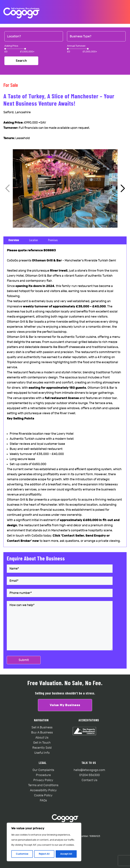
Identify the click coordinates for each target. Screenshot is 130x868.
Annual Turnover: (77, 46)
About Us (42, 738)
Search (21, 61)
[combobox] (34, 37)
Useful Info (42, 753)
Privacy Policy (43, 780)
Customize (22, 854)
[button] (123, 189)
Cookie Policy (43, 795)
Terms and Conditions (43, 785)
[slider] (5, 49)
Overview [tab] (14, 240)
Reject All (44, 854)
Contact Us (89, 780)
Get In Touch (42, 743)
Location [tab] (34, 240)
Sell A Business (42, 727)
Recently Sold (42, 748)
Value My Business (65, 705)
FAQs (43, 800)
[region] (44, 842)
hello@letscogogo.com (89, 770)
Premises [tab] (53, 240)
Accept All (66, 854)
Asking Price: (12, 46)
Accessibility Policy (43, 790)
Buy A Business (42, 733)
